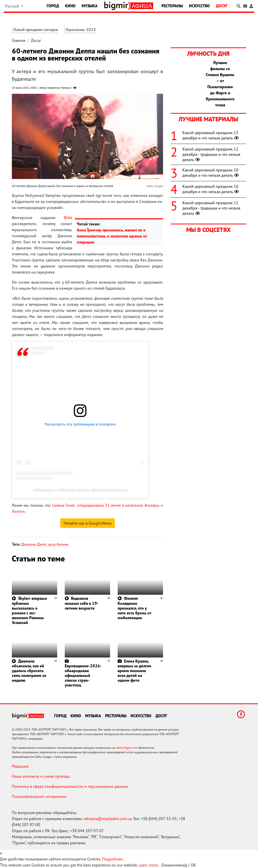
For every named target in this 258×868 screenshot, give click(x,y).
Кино (70, 6)
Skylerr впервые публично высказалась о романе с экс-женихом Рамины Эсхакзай (29, 610)
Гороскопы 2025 (81, 29)
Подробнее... (114, 859)
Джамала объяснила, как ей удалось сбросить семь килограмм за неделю (29, 671)
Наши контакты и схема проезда (41, 776)
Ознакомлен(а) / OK (179, 865)
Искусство (199, 6)
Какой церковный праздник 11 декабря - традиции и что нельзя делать (211, 208)
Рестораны (172, 6)
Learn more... (149, 865)
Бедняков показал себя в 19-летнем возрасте (82, 603)
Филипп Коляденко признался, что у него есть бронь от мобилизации (134, 608)
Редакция (20, 766)
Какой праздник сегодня (36, 29)
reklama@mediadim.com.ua (108, 819)
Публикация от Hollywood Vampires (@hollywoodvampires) (80, 490)
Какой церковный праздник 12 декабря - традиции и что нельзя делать (211, 154)
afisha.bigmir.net (126, 748)
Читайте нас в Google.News (88, 523)
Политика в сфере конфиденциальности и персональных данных (70, 786)
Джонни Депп (34, 544)
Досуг (222, 6)
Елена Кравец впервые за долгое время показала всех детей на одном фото (134, 671)
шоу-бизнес (59, 544)
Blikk (68, 218)
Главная (19, 40)
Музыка (90, 6)
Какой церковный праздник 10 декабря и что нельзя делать (211, 173)
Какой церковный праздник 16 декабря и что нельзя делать (211, 189)
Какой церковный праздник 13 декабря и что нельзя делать (211, 135)
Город (53, 6)
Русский (13, 6)
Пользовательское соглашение (39, 796)
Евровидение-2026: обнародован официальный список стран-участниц (83, 676)
